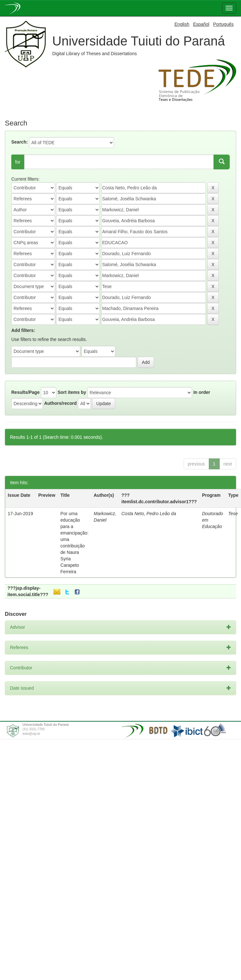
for (18, 162)
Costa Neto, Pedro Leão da (149, 514)
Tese (233, 514)
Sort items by (72, 392)
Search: (19, 142)
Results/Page (25, 392)
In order (202, 392)
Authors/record (60, 403)
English (182, 24)
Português (223, 24)
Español (201, 24)
